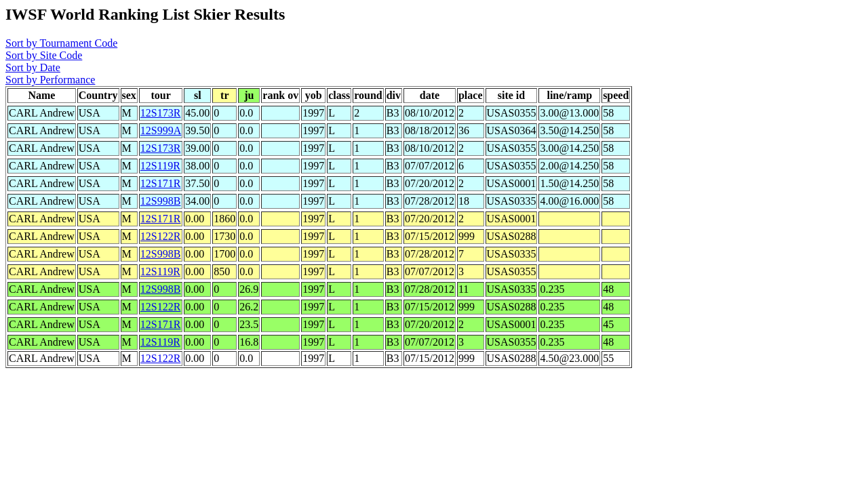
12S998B (161, 201)
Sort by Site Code (44, 55)
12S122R (161, 236)
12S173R (161, 113)
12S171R (161, 183)
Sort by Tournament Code (61, 43)
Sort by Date (33, 67)
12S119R (160, 166)
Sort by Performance (50, 80)
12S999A (161, 130)
